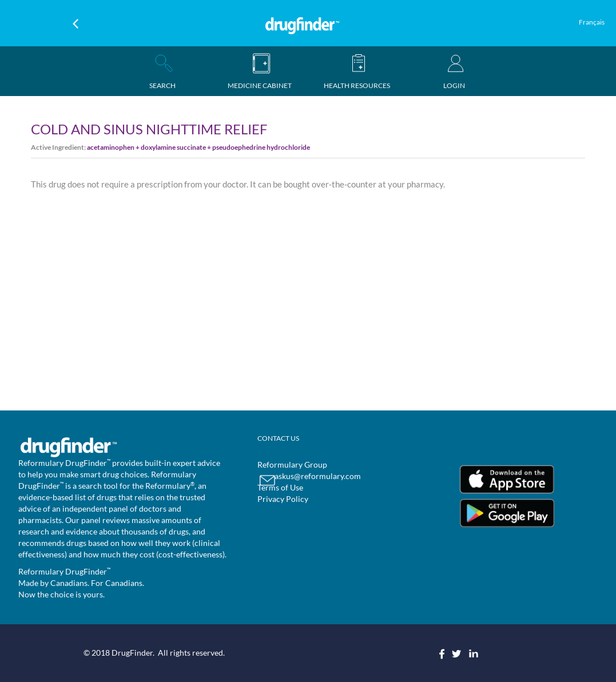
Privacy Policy (283, 499)
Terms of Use (280, 487)
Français (592, 22)
